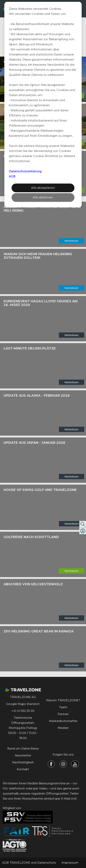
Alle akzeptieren (43, 188)
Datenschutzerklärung (25, 171)
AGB (12, 176)
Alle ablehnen (43, 197)
